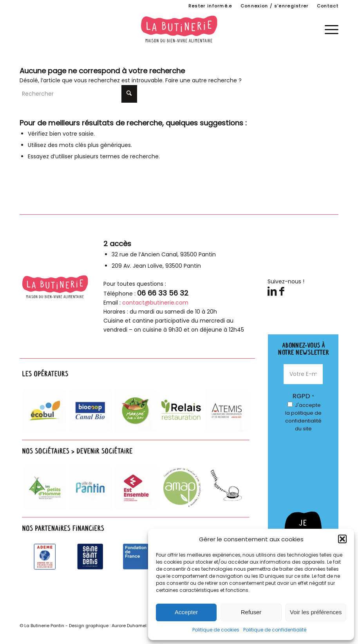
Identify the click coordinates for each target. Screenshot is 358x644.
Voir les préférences (316, 612)
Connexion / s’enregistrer (275, 6)
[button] (342, 539)
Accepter (186, 612)
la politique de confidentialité (303, 417)
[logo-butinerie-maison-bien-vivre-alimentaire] (179, 29)
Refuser (251, 612)
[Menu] (328, 29)
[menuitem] (211, 6)
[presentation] (316, 469)
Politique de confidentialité (275, 630)
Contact (328, 6)
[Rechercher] (78, 94)
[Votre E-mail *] (303, 374)
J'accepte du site (303, 417)
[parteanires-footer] (137, 471)
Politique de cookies (216, 630)
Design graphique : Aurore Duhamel (108, 626)
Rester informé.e (210, 6)
